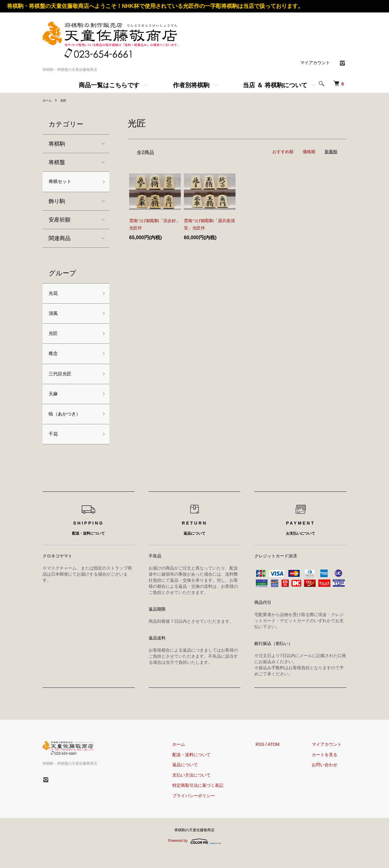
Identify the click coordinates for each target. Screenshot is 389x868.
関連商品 (60, 240)
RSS (270, 759)
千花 (54, 448)
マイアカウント (315, 63)
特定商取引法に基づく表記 (212, 800)
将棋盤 (57, 162)
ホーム (48, 100)
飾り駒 (57, 203)
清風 (54, 318)
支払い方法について (206, 790)
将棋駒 (57, 144)
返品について (200, 780)
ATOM (283, 759)
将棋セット (62, 182)
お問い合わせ (329, 780)
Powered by (194, 856)
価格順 (309, 152)
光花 (54, 296)
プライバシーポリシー (208, 811)
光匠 (66, 100)
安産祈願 (60, 221)
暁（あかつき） (68, 426)
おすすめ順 (283, 152)
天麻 (54, 405)
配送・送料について (206, 770)
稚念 (54, 361)
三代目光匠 (62, 383)
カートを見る (329, 770)
